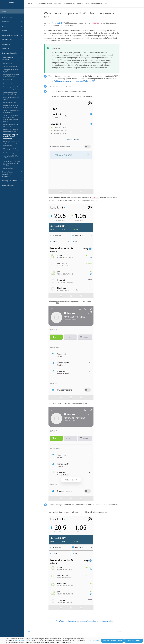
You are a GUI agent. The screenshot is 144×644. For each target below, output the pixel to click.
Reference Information (12, 53)
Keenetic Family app (10, 102)
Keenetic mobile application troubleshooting (8, 82)
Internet (12, 31)
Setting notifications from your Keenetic (11, 111)
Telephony (12, 48)
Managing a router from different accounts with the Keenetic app (11, 151)
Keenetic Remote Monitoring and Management (12, 174)
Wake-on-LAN (57, 23)
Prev (30, 631)
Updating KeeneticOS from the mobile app (10, 93)
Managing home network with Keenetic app (11, 76)
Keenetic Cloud (8, 168)
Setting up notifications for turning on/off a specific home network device (11, 118)
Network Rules (12, 40)
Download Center (8, 185)
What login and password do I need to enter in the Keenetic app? (11, 144)
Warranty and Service (12, 181)
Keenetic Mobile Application (12, 58)
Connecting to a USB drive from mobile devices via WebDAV (12, 163)
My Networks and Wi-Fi (12, 35)
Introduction (12, 22)
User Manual (32, 3)
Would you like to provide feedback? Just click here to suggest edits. (84, 621)
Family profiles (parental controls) (11, 98)
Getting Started (7, 17)
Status (12, 26)
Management (12, 44)
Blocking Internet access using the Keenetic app (11, 106)
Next (119, 631)
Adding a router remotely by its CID (11, 71)
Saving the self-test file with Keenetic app (11, 157)
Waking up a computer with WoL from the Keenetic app (11, 137)
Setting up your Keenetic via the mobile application (11, 88)
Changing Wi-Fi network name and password (11, 131)
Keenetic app (8, 64)
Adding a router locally (10, 67)
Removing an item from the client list (11, 126)
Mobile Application (50, 3)
